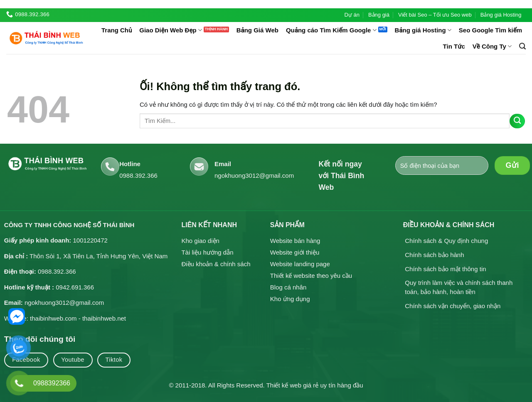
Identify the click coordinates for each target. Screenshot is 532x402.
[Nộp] (517, 121)
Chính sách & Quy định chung (446, 241)
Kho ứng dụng (290, 299)
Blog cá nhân (288, 287)
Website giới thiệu (295, 252)
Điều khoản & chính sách (216, 264)
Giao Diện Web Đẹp (171, 30)
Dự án (352, 15)
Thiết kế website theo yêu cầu (311, 276)
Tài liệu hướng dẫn (207, 252)
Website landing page (300, 264)
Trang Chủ (117, 30)
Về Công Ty (492, 46)
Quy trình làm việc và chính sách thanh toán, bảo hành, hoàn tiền (459, 287)
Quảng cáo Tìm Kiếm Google (331, 30)
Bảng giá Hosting (501, 15)
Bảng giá (379, 15)
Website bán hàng (295, 241)
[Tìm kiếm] (522, 46)
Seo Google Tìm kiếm (490, 30)
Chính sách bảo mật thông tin (445, 269)
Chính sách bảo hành (434, 255)
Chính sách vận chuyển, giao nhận (453, 306)
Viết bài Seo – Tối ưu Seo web (435, 15)
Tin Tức (454, 46)
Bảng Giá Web (257, 30)
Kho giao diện (200, 241)
